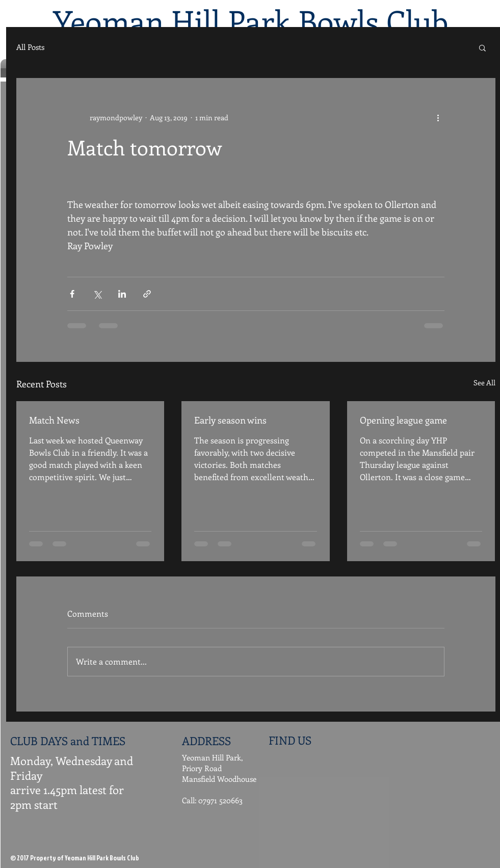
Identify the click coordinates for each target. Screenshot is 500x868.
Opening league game (403, 420)
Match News (54, 420)
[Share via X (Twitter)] (97, 294)
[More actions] (438, 117)
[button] (482, 47)
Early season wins (230, 420)
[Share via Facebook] (72, 294)
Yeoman (109, 21)
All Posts (30, 47)
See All (484, 383)
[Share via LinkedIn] (122, 294)
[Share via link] (147, 294)
